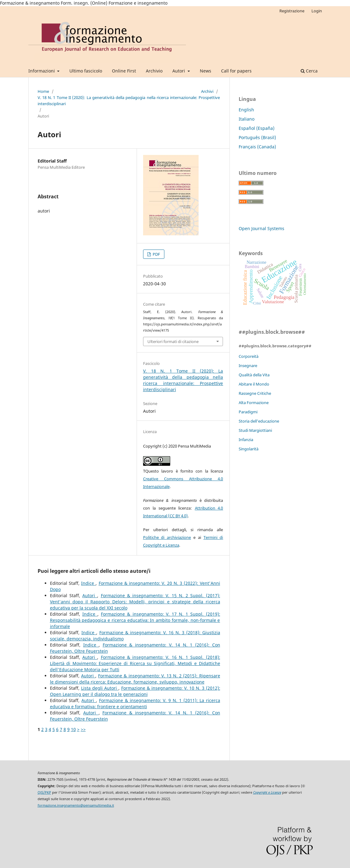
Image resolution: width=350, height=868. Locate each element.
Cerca (309, 71)
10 (73, 729)
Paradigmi (248, 412)
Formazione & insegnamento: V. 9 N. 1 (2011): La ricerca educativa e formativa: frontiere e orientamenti (135, 703)
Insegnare (248, 366)
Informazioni (42, 71)
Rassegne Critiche (255, 393)
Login (317, 11)
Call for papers (236, 71)
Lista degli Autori (100, 688)
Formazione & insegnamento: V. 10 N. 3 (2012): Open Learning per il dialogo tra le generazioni (135, 691)
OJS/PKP (44, 792)
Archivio (154, 71)
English (246, 110)
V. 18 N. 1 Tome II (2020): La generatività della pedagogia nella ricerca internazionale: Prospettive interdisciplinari (129, 101)
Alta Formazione (254, 403)
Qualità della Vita (254, 375)
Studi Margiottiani (255, 430)
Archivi (207, 91)
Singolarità (249, 449)
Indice (88, 583)
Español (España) (257, 128)
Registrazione (292, 11)
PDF (156, 254)
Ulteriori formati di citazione (173, 341)
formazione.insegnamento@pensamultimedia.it (76, 805)
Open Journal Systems (261, 228)
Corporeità (249, 356)
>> (83, 729)
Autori (179, 71)
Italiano (247, 119)
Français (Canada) (257, 147)
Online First (124, 71)
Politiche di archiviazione (167, 537)
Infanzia (246, 440)
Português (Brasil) (257, 137)
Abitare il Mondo (254, 384)
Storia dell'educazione (259, 421)
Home (43, 91)
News (206, 71)
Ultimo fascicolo (86, 71)
